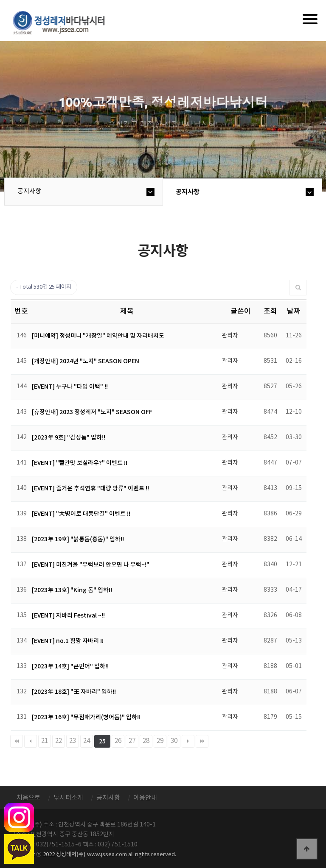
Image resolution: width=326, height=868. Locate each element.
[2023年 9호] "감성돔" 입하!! (69, 438)
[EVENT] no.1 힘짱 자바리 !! (68, 641)
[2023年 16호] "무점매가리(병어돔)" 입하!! (86, 717)
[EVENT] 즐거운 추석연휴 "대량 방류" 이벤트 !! (90, 488)
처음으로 (28, 798)
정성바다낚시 (64, 22)
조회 (270, 312)
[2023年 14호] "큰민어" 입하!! (70, 666)
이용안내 (145, 798)
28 (146, 741)
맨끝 (202, 741)
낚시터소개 (68, 798)
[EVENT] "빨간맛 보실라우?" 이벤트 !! (80, 463)
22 (59, 741)
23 (73, 741)
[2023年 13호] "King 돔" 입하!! (72, 590)
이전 (31, 741)
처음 (17, 741)
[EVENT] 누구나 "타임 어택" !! (70, 387)
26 (118, 741)
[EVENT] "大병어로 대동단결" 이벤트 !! (81, 514)
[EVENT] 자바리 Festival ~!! (68, 616)
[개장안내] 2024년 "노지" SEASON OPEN (86, 361)
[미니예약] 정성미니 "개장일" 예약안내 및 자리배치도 (98, 336)
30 (174, 741)
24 (87, 741)
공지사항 (29, 191)
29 (160, 741)
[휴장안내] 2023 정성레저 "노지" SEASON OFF (92, 412)
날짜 (294, 312)
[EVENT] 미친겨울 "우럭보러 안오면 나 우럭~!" (91, 565)
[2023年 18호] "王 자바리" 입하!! (74, 692)
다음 (188, 741)
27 (132, 741)
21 (45, 741)
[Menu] (310, 19)
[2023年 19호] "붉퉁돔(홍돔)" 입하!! (78, 539)
